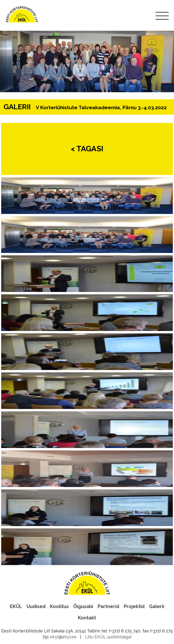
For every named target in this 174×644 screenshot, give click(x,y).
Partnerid (108, 606)
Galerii (157, 606)
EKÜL (16, 606)
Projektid (134, 606)
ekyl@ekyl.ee (63, 637)
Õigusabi (83, 606)
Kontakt (87, 618)
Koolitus (59, 606)
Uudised (36, 606)
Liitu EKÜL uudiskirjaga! (108, 637)
